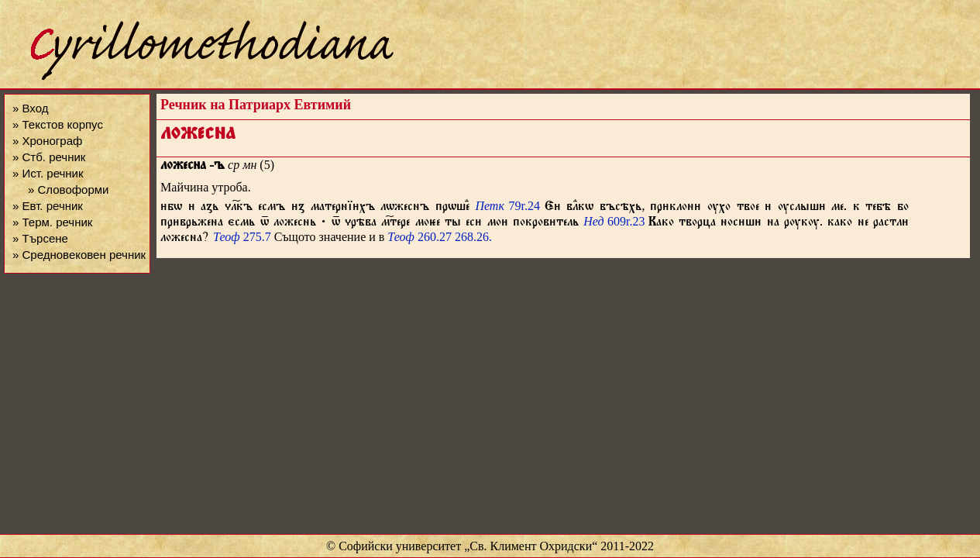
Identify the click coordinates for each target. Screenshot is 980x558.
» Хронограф (47, 141)
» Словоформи (68, 189)
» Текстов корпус (58, 124)
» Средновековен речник (79, 255)
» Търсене (40, 238)
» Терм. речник (52, 222)
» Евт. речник (48, 206)
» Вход (30, 108)
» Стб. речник (49, 157)
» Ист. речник (48, 173)
